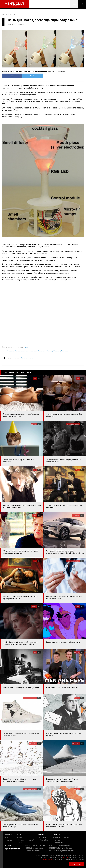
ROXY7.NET (35, 845)
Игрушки (42, 834)
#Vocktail (57, 351)
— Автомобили (43, 840)
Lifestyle (56, 834)
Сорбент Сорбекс (47, 859)
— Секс (19, 843)
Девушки (9, 834)
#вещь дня (42, 351)
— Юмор (20, 837)
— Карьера (56, 840)
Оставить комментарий (31, 358)
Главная (4, 14)
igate (27, 347)
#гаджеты (33, 351)
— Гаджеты (42, 837)
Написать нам (77, 864)
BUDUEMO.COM (61, 851)
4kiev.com (32, 851)
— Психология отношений (25, 840)
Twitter (33, 76)
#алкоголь (65, 351)
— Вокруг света (58, 843)
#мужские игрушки (22, 351)
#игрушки (10, 351)
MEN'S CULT (34, 848)
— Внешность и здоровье (61, 837)
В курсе (8, 845)
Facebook (12, 76)
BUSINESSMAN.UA (61, 848)
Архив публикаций (13, 849)
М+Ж (19, 834)
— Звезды (8, 840)
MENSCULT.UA (60, 845)
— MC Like (8, 837)
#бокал (50, 351)
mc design (66, 857)
